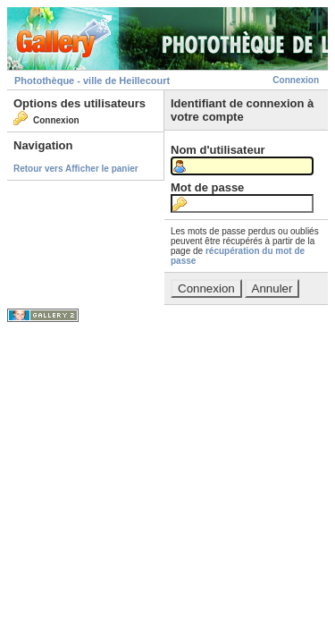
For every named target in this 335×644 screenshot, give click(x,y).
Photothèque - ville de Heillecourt (92, 80)
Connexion (296, 80)
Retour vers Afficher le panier (76, 169)
